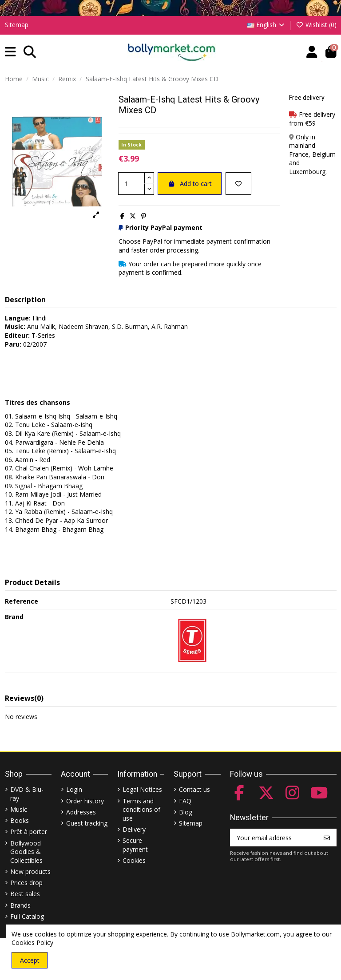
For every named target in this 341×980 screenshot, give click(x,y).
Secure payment (135, 845)
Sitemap (17, 25)
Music (19, 809)
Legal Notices (142, 789)
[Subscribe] (327, 838)
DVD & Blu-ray (27, 794)
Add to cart (190, 184)
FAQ (185, 801)
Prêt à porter (29, 832)
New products (30, 871)
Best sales (25, 894)
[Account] (312, 52)
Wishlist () (316, 25)
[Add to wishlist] (238, 184)
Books (20, 820)
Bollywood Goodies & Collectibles (26, 852)
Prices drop (26, 883)
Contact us (194, 789)
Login (74, 789)
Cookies (134, 860)
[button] (10, 52)
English (267, 25)
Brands (20, 905)
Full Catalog (27, 916)
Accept (30, 960)
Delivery (134, 829)
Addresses (81, 812)
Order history (85, 801)
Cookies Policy (32, 942)
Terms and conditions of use (141, 810)
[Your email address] (274, 838)
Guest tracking (87, 823)
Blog (186, 812)
